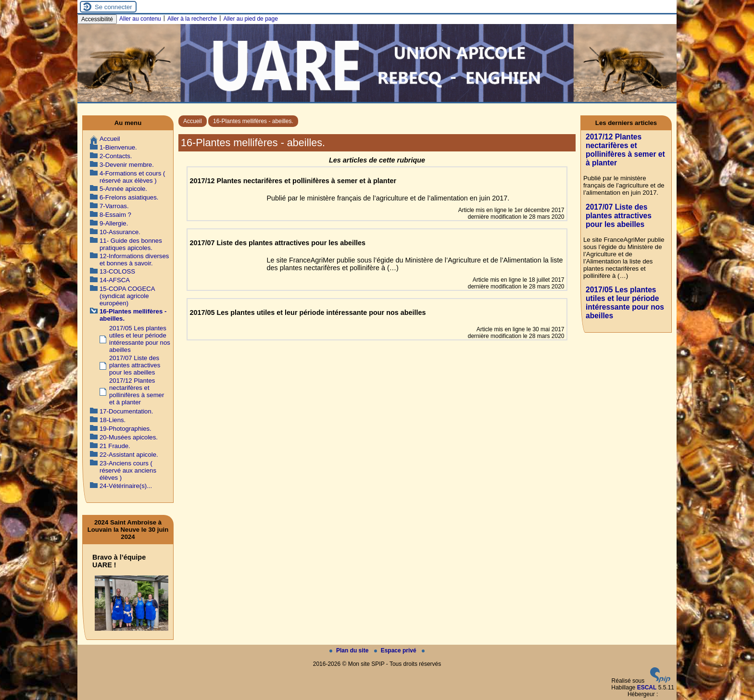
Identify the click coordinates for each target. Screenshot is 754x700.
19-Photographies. (126, 429)
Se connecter (113, 7)
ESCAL (647, 687)
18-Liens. (113, 420)
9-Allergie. (114, 223)
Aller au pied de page (250, 19)
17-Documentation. (126, 411)
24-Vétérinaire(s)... (126, 486)
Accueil (193, 121)
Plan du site (350, 650)
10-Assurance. (120, 232)
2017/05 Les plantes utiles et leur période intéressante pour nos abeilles (140, 339)
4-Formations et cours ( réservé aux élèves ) (132, 177)
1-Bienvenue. (118, 147)
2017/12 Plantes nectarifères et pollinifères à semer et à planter (137, 391)
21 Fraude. (115, 446)
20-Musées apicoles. (129, 437)
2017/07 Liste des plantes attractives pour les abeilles (135, 365)
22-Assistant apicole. (129, 455)
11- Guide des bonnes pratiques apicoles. (131, 244)
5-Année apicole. (123, 189)
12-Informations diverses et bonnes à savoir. (134, 260)
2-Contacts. (116, 156)
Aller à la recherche (192, 19)
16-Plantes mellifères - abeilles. (253, 121)
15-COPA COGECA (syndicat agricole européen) (127, 296)
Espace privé (396, 650)
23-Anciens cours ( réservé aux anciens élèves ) (128, 470)
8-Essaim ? (115, 215)
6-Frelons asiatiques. (129, 197)
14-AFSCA (115, 280)
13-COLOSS (117, 271)
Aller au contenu (140, 19)
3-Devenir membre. (127, 165)
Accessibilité (97, 19)
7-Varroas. (114, 206)
